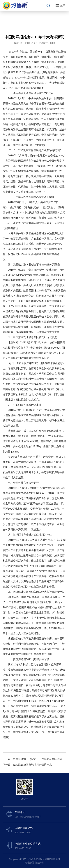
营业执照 (30, 863)
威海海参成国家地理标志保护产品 (32, 765)
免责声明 (39, 863)
